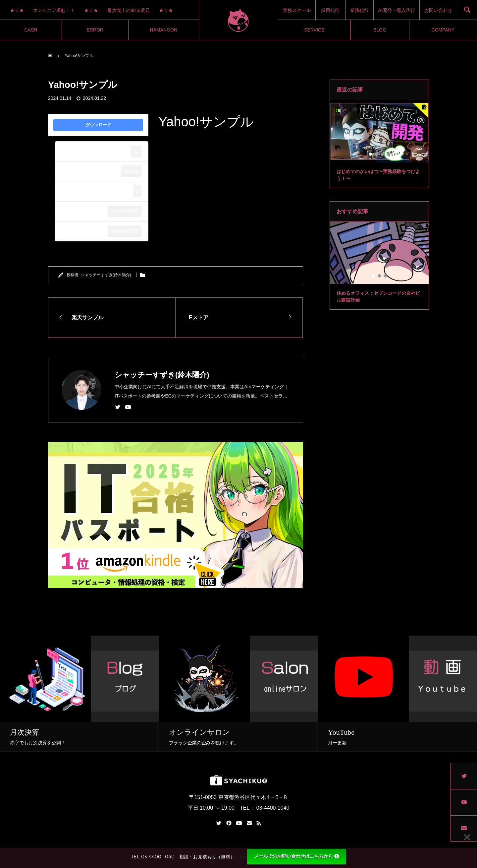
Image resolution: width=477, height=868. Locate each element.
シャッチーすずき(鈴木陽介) (106, 275)
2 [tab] (377, 154)
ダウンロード (98, 125)
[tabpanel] (379, 144)
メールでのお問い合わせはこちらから (296, 856)
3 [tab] (383, 154)
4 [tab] (389, 154)
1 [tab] (371, 154)
